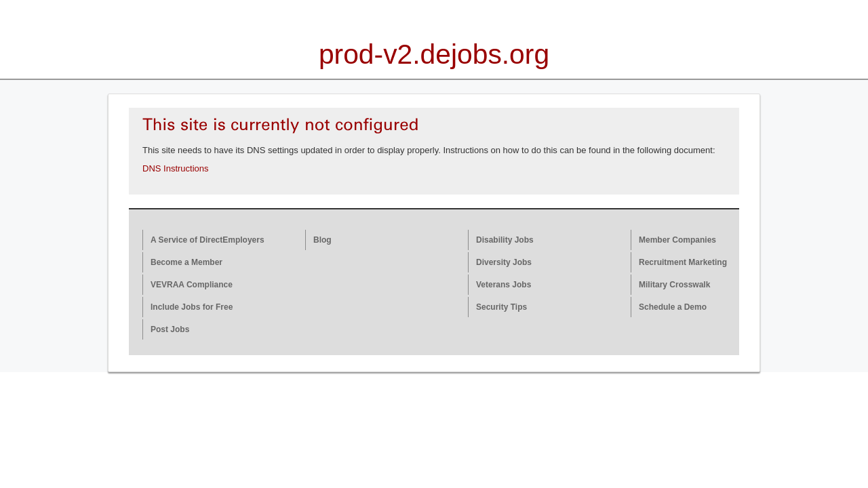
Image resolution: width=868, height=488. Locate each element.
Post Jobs (170, 329)
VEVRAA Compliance (192, 285)
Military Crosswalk (674, 285)
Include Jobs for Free (192, 307)
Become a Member (186, 262)
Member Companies (677, 240)
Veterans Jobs (504, 285)
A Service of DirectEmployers (208, 240)
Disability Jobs (505, 240)
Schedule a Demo (673, 307)
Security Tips (501, 307)
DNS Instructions (176, 168)
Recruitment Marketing (683, 262)
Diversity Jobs (504, 262)
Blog (322, 240)
